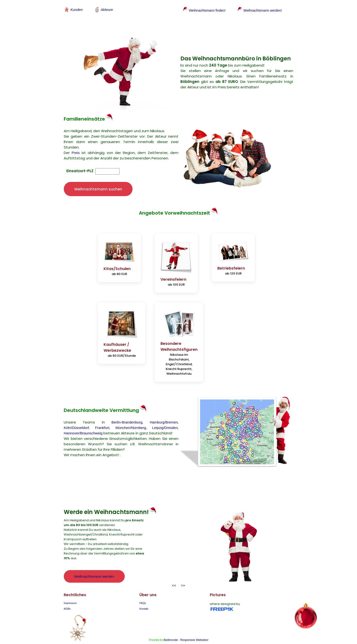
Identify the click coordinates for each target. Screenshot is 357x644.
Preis (76, 149)
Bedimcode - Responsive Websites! (186, 630)
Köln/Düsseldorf (76, 418)
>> (182, 576)
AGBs (67, 599)
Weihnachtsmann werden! (261, 10)
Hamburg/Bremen (164, 412)
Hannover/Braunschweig (83, 423)
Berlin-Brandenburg (127, 412)
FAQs (143, 594)
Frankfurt (102, 418)
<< (174, 576)
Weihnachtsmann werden (94, 567)
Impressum (70, 594)
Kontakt (144, 599)
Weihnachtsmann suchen (98, 185)
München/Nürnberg (131, 418)
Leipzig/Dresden (165, 418)
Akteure (104, 9)
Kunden (73, 9)
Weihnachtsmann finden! (204, 10)
